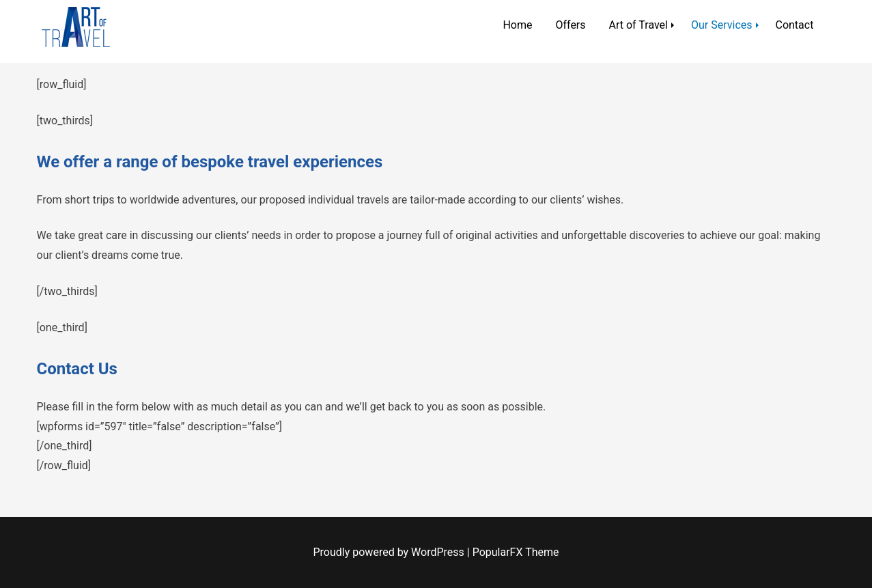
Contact (794, 25)
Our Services (722, 25)
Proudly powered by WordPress (390, 552)
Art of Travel (638, 25)
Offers (570, 25)
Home (517, 25)
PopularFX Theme (516, 552)
